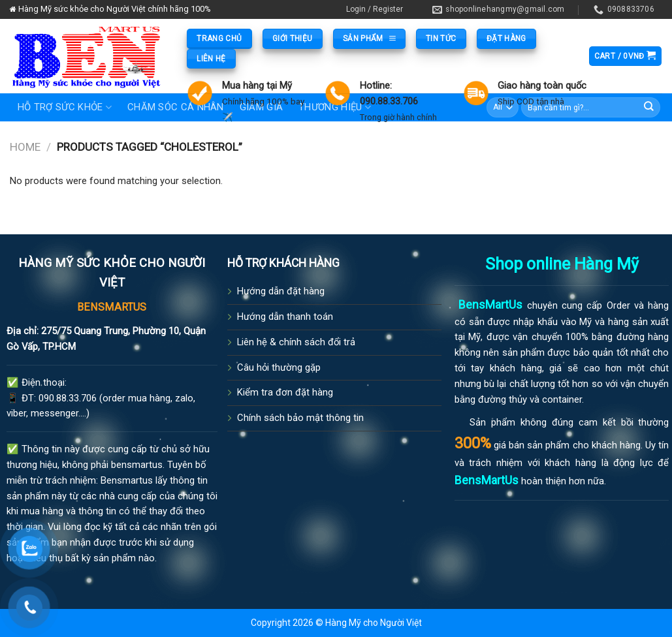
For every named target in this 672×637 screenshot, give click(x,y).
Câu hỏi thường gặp (279, 367)
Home (25, 147)
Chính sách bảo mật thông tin (300, 418)
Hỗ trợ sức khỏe (65, 107)
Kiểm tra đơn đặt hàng (285, 392)
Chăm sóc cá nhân (176, 107)
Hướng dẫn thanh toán (285, 317)
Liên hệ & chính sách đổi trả (296, 342)
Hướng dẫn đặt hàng (281, 291)
